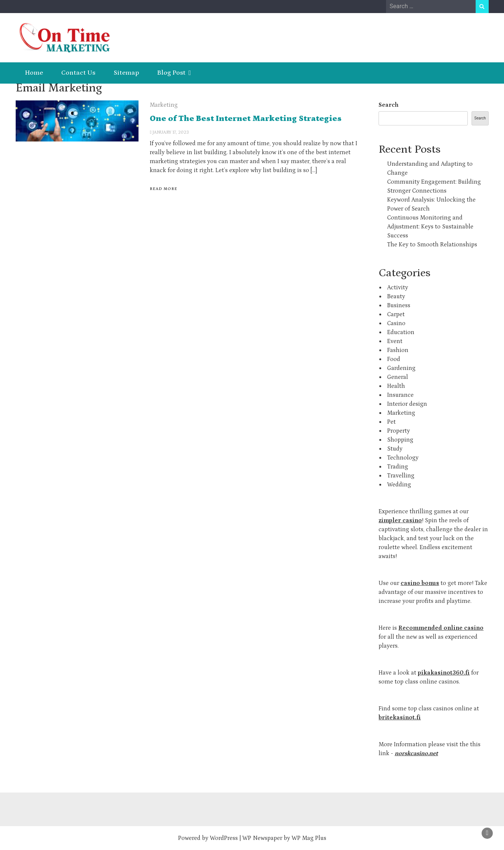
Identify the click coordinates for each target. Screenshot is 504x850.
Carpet (396, 314)
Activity (398, 287)
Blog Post (171, 73)
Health (396, 386)
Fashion (398, 350)
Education (401, 332)
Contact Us (78, 73)
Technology (403, 458)
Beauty (396, 296)
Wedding (399, 485)
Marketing (164, 105)
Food (394, 359)
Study (395, 449)
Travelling (401, 476)
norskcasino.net (416, 753)
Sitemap (126, 73)
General (398, 377)
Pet (391, 422)
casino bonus (420, 583)
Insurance (400, 395)
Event (395, 341)
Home (34, 73)
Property (399, 431)
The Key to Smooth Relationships (432, 245)
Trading (398, 467)
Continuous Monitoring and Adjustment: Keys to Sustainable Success (430, 227)
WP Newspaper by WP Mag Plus (284, 838)
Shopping (400, 440)
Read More (164, 189)
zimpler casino (400, 520)
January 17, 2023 (171, 132)
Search (388, 105)
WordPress (224, 838)
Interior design (407, 404)
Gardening (401, 368)
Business (399, 305)
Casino (396, 323)
